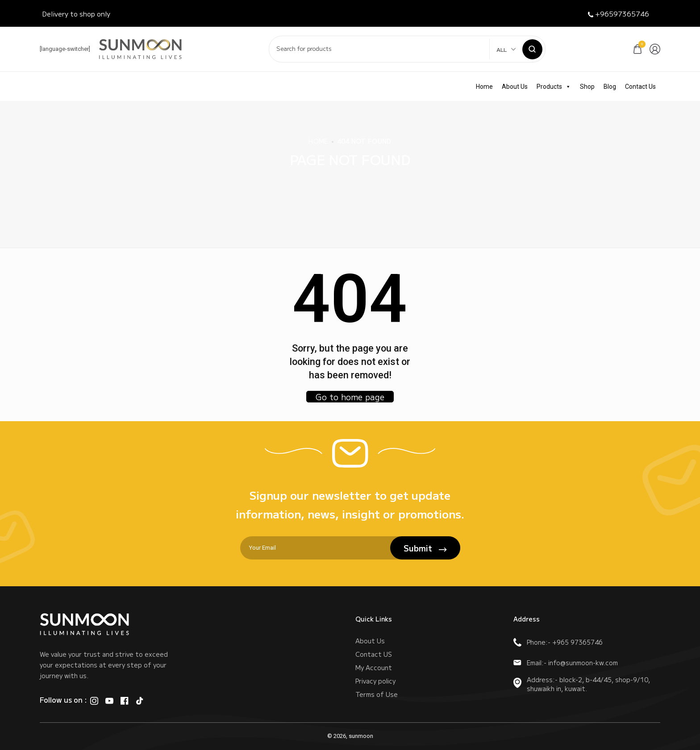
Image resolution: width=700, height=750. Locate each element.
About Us (515, 87)
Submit (425, 548)
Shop (587, 87)
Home (484, 87)
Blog (610, 87)
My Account (374, 667)
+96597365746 (619, 14)
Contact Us (640, 87)
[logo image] (140, 48)
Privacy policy (375, 681)
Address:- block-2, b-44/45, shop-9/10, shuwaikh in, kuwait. (582, 684)
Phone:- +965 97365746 (558, 642)
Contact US (374, 654)
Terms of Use (377, 694)
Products (554, 87)
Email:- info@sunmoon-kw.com (566, 663)
